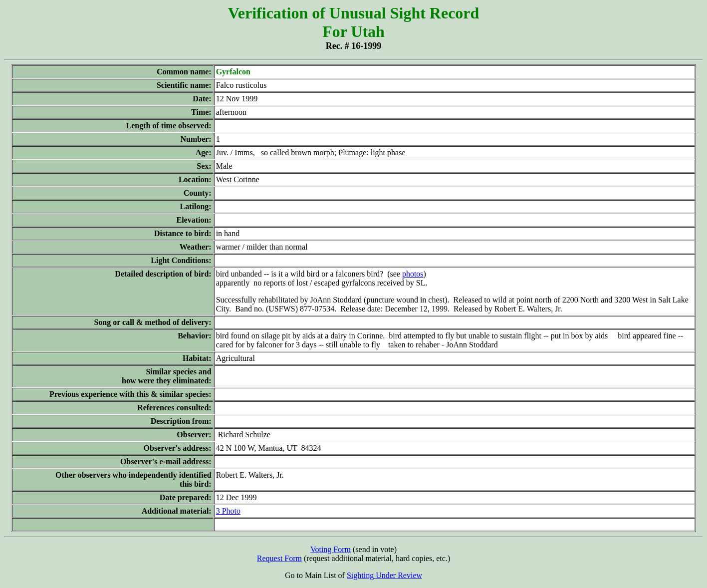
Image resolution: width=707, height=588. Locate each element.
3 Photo (228, 511)
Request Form (279, 558)
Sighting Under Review (384, 575)
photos (413, 274)
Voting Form (331, 549)
